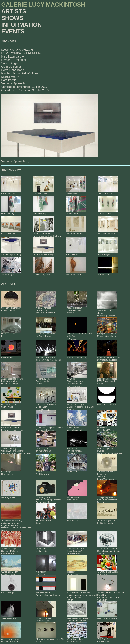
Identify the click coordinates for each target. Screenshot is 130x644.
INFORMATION (21, 25)
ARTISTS (14, 11)
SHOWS (12, 18)
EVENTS (13, 31)
